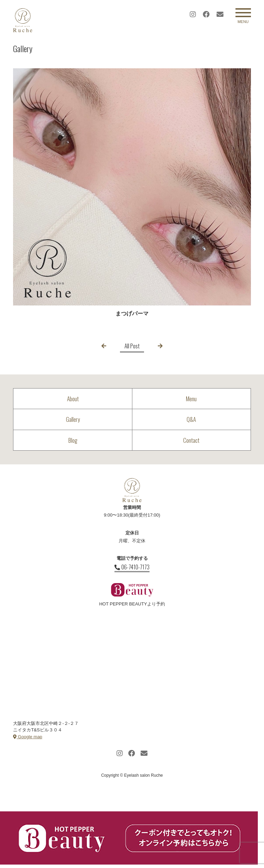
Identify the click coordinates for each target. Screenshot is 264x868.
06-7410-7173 (132, 567)
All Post (132, 346)
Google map (27, 737)
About (73, 399)
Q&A (191, 419)
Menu (191, 399)
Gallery (73, 419)
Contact (191, 440)
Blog (73, 440)
